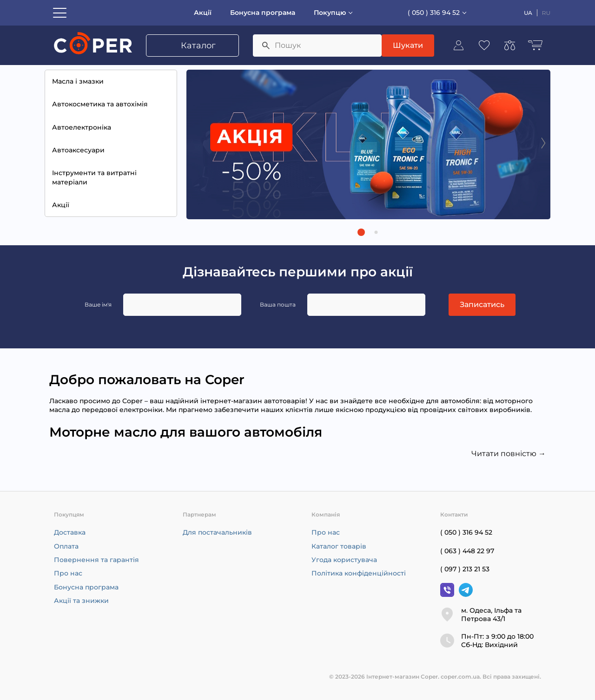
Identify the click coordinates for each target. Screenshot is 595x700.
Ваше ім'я (98, 304)
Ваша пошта (278, 304)
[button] (361, 232)
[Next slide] (543, 143)
